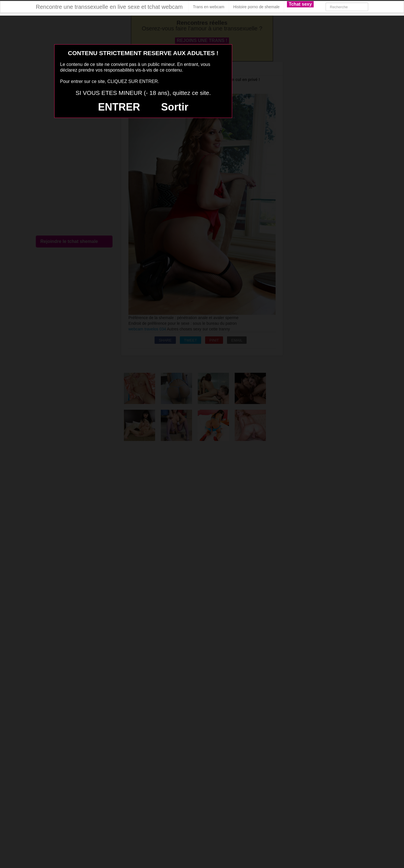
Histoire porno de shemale (256, 7)
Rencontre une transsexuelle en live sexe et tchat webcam (109, 7)
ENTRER (119, 107)
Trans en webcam (209, 7)
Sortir (175, 107)
